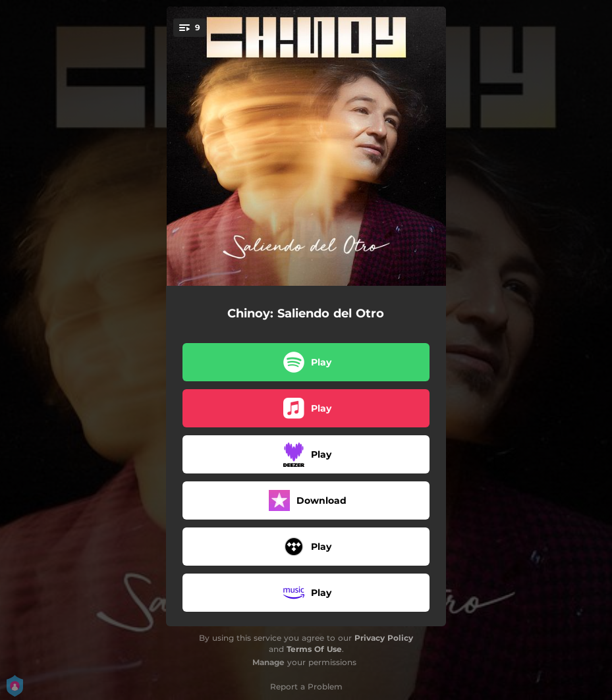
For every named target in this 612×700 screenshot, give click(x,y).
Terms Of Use (314, 649)
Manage (268, 662)
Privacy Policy (384, 638)
